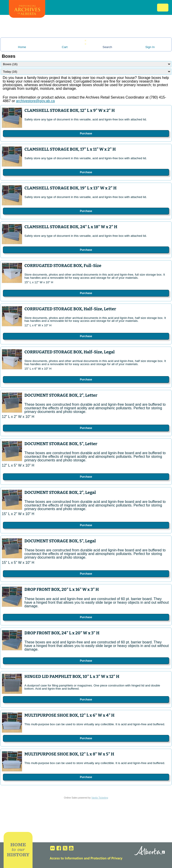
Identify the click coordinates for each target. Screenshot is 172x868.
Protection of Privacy (107, 858)
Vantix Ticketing (100, 798)
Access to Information (66, 858)
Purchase (86, 134)
